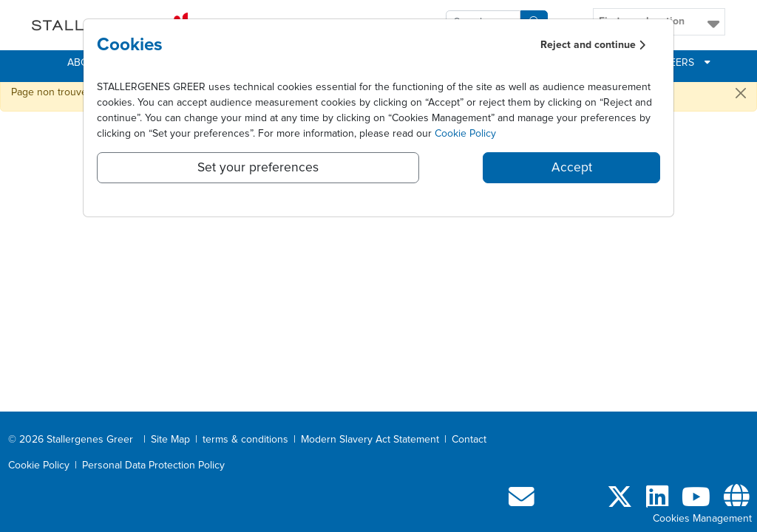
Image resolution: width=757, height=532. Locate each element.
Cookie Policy (465, 134)
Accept (572, 168)
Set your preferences (258, 168)
